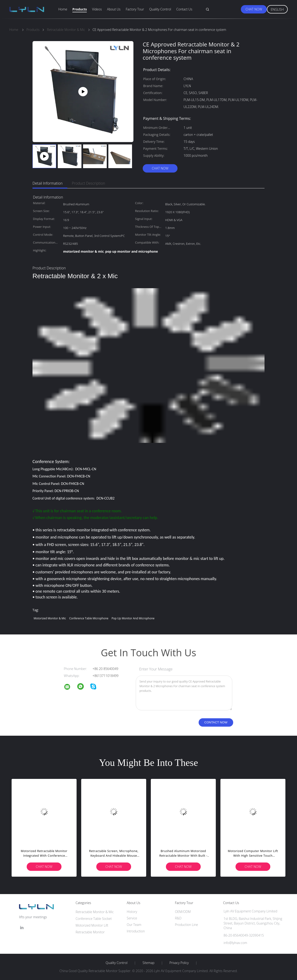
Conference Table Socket (94, 919)
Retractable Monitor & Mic (95, 912)
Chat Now (254, 9)
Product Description (89, 183)
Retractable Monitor (90, 932)
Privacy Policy (179, 963)
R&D (178, 918)
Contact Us (184, 9)
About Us (114, 9)
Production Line (186, 925)
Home (63, 9)
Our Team (134, 925)
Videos (97, 9)
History (132, 912)
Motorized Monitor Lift (92, 925)
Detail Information (48, 183)
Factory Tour (135, 9)
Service (132, 918)
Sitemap (148, 963)
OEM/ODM (183, 912)
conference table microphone (89, 618)
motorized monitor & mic (50, 618)
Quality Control (160, 9)
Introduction (136, 931)
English (277, 9)
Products (80, 9)
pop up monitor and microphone (133, 618)
